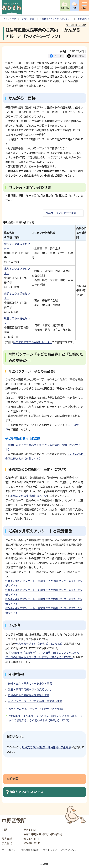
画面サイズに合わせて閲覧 (61, 213)
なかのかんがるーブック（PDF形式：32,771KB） (37, 709)
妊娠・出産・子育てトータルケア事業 (30, 684)
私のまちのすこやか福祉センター (33, 342)
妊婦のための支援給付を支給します (29, 695)
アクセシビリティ (70, 850)
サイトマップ (50, 850)
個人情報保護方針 (30, 850)
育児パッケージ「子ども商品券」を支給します (35, 701)
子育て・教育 (28, 19)
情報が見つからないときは (27, 792)
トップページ (10, 19)
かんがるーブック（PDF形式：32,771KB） (40, 644)
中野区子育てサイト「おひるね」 (56, 19)
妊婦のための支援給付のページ (29, 496)
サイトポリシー (10, 850)
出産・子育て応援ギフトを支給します (30, 689)
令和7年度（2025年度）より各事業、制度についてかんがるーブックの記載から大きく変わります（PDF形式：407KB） (46, 718)
